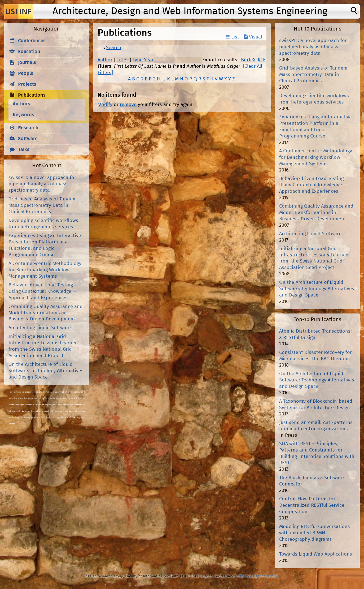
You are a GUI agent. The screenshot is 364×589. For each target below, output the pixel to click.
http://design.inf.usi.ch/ (257, 576)
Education (29, 52)
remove (128, 105)
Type (138, 60)
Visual (253, 37)
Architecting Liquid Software (40, 328)
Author (105, 60)
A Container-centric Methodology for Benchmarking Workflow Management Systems (45, 270)
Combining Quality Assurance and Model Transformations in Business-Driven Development (46, 313)
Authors (21, 104)
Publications (32, 95)
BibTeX (248, 60)
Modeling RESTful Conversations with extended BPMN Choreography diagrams (315, 533)
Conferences (32, 41)
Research (28, 128)
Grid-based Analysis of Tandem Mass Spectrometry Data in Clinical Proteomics (43, 205)
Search (114, 48)
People (26, 74)
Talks (24, 150)
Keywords (23, 115)
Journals (27, 63)
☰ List (232, 37)
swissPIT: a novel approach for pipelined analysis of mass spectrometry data (42, 184)
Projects (27, 84)
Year (149, 60)
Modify (105, 105)
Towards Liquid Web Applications (316, 554)
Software (28, 139)
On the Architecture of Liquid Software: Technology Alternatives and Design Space (46, 371)
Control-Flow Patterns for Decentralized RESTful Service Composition (312, 505)
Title (121, 60)
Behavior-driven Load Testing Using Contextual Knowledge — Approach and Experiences (42, 291)
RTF (262, 60)
